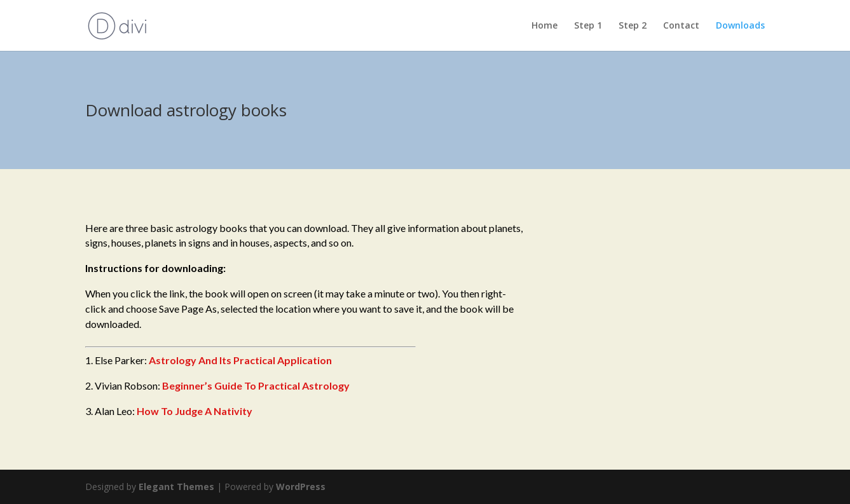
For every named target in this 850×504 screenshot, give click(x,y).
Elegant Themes (176, 487)
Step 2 (633, 26)
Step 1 (588, 26)
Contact (681, 26)
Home (545, 26)
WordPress (301, 487)
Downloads (740, 26)
